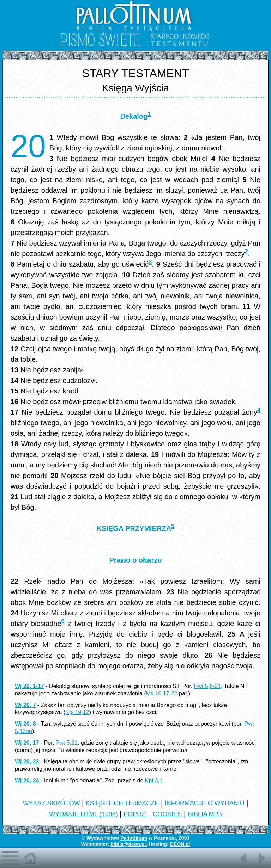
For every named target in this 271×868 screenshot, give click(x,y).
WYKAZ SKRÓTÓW (51, 803)
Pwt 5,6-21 (207, 686)
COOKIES (167, 814)
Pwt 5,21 (67, 743)
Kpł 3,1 (154, 780)
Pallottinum (134, 838)
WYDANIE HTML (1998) (83, 814)
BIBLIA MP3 (205, 814)
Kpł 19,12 (77, 712)
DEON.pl (180, 844)
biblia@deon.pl (128, 844)
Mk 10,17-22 (162, 693)
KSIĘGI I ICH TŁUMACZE (122, 803)
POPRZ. (135, 814)
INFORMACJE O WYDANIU (205, 803)
